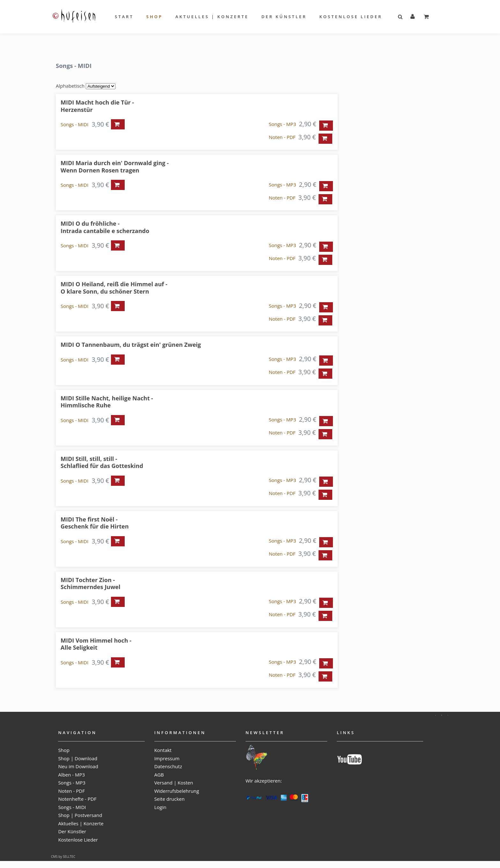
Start (124, 17)
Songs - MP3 (282, 124)
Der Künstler (284, 17)
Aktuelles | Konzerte (212, 17)
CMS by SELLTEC (63, 857)
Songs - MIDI (74, 124)
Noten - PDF (282, 137)
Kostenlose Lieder (351, 17)
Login (160, 807)
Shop (154, 17)
